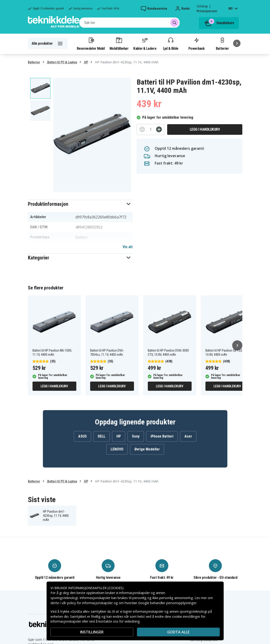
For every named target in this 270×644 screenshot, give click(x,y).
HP (86, 62)
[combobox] (129, 23)
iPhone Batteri (162, 436)
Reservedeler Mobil (91, 44)
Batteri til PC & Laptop (62, 62)
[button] (80, 204)
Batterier (222, 44)
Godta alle (178, 632)
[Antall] (151, 129)
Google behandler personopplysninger (167, 603)
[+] (159, 129)
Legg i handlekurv (205, 129)
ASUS (82, 436)
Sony (136, 436)
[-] (142, 129)
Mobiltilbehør (119, 44)
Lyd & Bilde (171, 44)
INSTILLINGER (92, 632)
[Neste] (237, 43)
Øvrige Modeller (147, 449)
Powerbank (196, 44)
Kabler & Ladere (145, 44)
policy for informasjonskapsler (90, 603)
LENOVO (117, 449)
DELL (102, 436)
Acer (188, 436)
